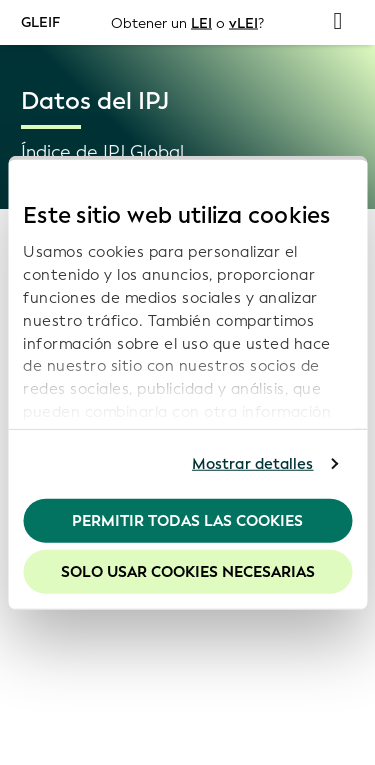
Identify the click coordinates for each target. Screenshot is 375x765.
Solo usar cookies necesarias (188, 572)
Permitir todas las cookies (187, 520)
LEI (201, 22)
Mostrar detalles (253, 464)
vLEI (243, 22)
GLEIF (40, 21)
